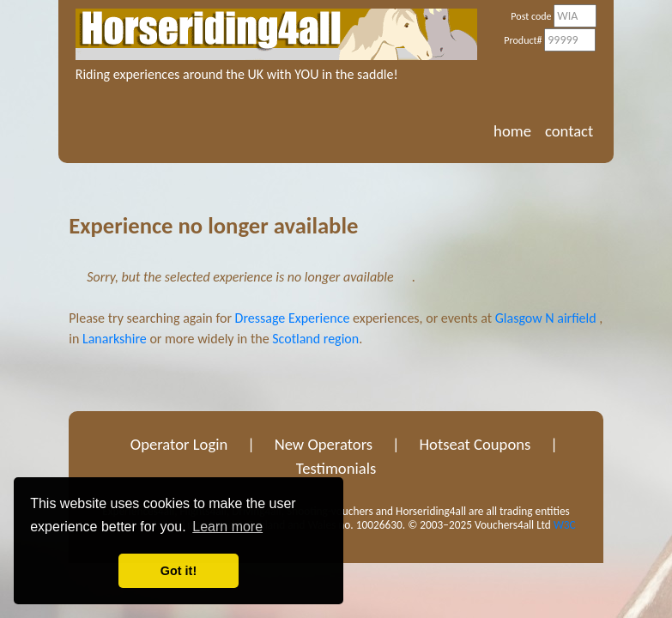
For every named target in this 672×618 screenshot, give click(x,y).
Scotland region (315, 339)
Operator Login (179, 444)
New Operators (324, 444)
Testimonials (336, 468)
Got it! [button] (179, 571)
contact (569, 131)
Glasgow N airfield (546, 318)
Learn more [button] (227, 527)
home (512, 131)
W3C (565, 525)
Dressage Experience (293, 318)
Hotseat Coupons (475, 444)
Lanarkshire (115, 339)
